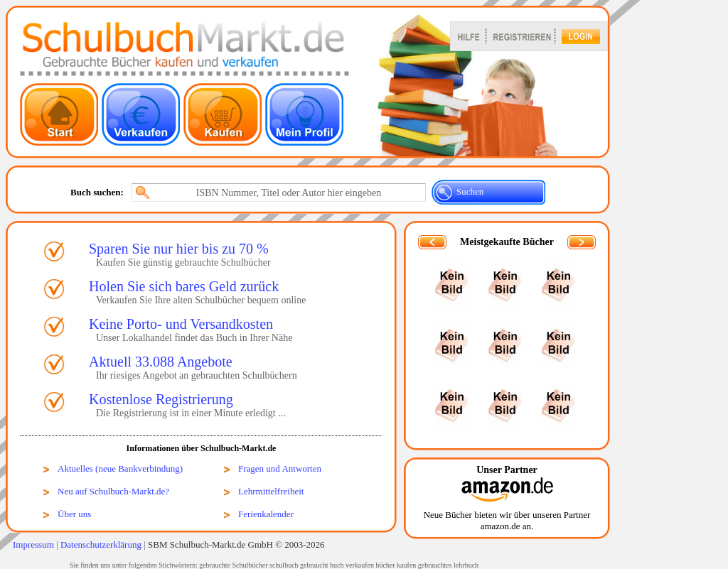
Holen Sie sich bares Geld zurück (184, 286)
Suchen (470, 191)
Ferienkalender (266, 514)
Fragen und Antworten (280, 468)
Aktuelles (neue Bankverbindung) (120, 468)
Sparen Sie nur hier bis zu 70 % (179, 249)
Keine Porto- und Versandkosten (181, 324)
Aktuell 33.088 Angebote (161, 362)
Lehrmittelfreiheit (271, 491)
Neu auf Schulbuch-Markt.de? (113, 491)
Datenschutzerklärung (101, 544)
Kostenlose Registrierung (161, 399)
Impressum (33, 544)
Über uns (74, 514)
